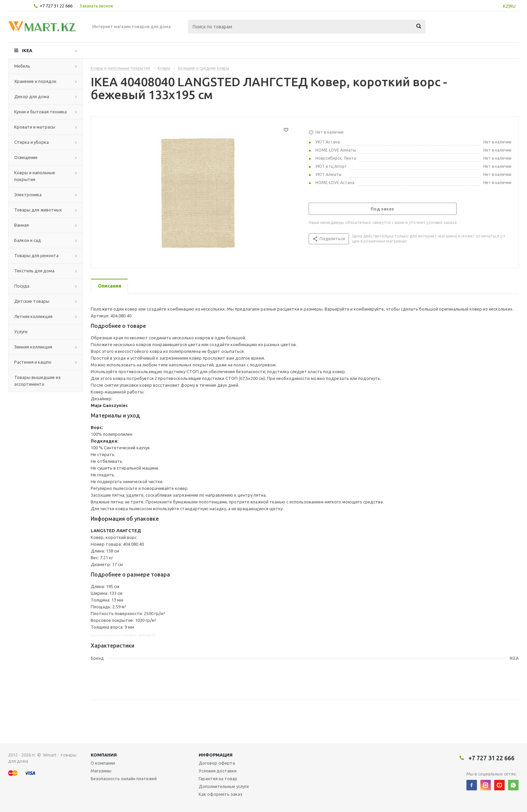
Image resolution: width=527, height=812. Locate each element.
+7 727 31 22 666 (56, 6)
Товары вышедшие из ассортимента (37, 381)
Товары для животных (38, 210)
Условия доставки (218, 771)
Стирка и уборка (31, 142)
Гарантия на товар (218, 779)
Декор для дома (32, 96)
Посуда (22, 286)
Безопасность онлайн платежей (124, 779)
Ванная (21, 225)
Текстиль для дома (34, 271)
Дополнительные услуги (224, 786)
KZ (506, 6)
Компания (104, 755)
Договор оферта (217, 763)
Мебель (22, 66)
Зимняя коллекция (33, 347)
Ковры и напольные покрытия (35, 176)
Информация (216, 755)
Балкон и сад (28, 240)
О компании (103, 763)
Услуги (21, 332)
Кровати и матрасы (35, 127)
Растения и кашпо (33, 362)
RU (513, 6)
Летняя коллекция (33, 316)
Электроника (28, 195)
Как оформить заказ (221, 794)
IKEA (27, 50)
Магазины (101, 771)
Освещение (26, 157)
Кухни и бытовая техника (40, 112)
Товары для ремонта (36, 255)
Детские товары (32, 301)
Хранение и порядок (35, 81)
